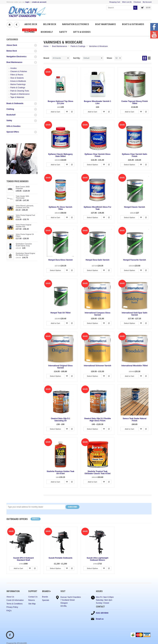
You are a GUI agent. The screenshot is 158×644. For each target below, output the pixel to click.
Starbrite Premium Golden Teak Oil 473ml (61, 472)
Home (46, 46)
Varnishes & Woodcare (98, 46)
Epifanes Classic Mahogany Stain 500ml (60, 155)
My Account (147, 2)
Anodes (14, 68)
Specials (46, 601)
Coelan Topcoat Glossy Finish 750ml (134, 102)
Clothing (29, 31)
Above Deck (31, 24)
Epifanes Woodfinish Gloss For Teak (98, 208)
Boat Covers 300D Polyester (23, 188)
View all (36, 519)
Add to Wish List (67, 112)
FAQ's (9, 611)
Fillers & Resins (17, 75)
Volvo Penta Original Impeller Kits (23, 226)
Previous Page (17, 25)
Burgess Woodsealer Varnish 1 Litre (98, 102)
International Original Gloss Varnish (60, 367)
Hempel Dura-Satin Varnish (98, 260)
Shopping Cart (115, 2)
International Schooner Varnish (97, 366)
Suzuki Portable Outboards (60, 558)
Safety (63, 32)
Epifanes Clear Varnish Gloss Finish (98, 155)
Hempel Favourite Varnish (134, 260)
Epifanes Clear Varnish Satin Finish (135, 155)
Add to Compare (72, 112)
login (27, 2)
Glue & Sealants (17, 78)
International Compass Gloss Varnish (98, 314)
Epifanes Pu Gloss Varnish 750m (60, 208)
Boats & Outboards (133, 24)
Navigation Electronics (76, 24)
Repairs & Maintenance (20, 94)
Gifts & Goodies (82, 32)
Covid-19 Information (15, 601)
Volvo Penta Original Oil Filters (25, 235)
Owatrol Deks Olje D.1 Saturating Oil (61, 420)
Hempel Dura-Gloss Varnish (60, 260)
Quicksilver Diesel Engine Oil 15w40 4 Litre (25, 254)
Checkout (137, 2)
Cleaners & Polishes (19, 71)
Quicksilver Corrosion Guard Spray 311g (24, 245)
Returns (31, 601)
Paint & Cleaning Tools (20, 91)
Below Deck (50, 24)
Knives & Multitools (18, 81)
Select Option (93, 165)
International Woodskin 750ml (135, 366)
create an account (39, 2)
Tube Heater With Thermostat (22, 197)
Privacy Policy (12, 607)
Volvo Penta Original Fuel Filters (25, 216)
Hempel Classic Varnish (134, 207)
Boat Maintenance (106, 24)
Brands (45, 597)
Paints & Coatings (18, 88)
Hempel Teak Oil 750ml (60, 313)
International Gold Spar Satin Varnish (134, 314)
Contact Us (33, 597)
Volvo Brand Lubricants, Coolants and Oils (25, 207)
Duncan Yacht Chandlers (10, 25)
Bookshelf (47, 32)
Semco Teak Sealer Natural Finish (134, 420)
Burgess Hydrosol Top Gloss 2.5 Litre (60, 102)
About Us (10, 597)
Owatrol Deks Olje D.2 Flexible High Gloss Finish (98, 420)
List (149, 58)
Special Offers (13, 132)
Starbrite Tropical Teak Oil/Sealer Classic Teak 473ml (98, 472)
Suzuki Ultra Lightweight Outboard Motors (98, 559)
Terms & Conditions (15, 604)
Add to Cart (55, 112)
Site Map (32, 604)
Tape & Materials (17, 97)
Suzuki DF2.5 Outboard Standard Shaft (23, 559)
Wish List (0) (127, 2)
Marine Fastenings (18, 84)
